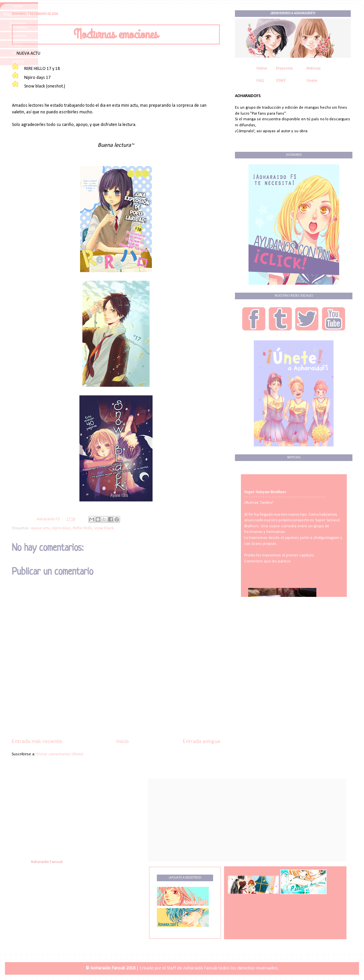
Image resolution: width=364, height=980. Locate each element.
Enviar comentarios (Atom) (60, 754)
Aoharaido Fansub (47, 862)
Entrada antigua (201, 742)
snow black (104, 528)
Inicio (122, 742)
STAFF (281, 81)
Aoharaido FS (49, 519)
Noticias (314, 69)
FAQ (260, 81)
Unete (312, 81)
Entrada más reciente (37, 742)
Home (262, 69)
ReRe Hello (82, 528)
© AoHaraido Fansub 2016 (111, 968)
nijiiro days (61, 528)
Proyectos (284, 69)
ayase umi (40, 528)
